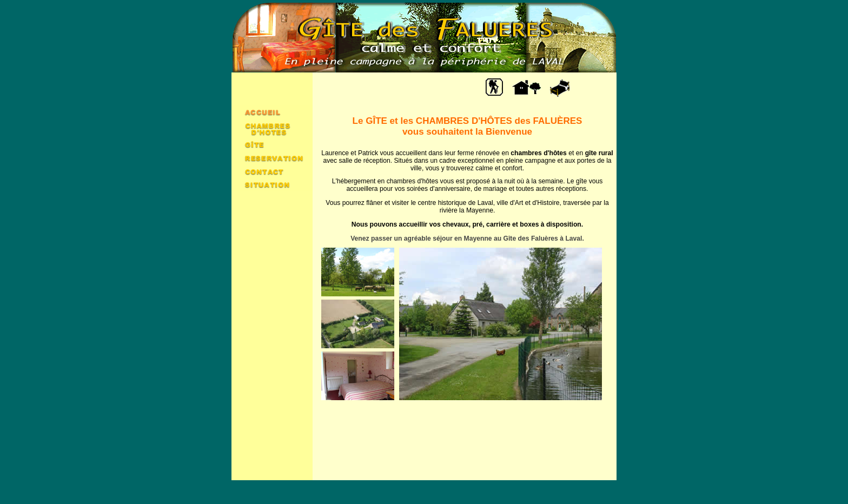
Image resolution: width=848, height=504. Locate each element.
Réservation (272, 157)
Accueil (272, 112)
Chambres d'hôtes (272, 128)
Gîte (272, 144)
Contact (272, 171)
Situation (272, 184)
